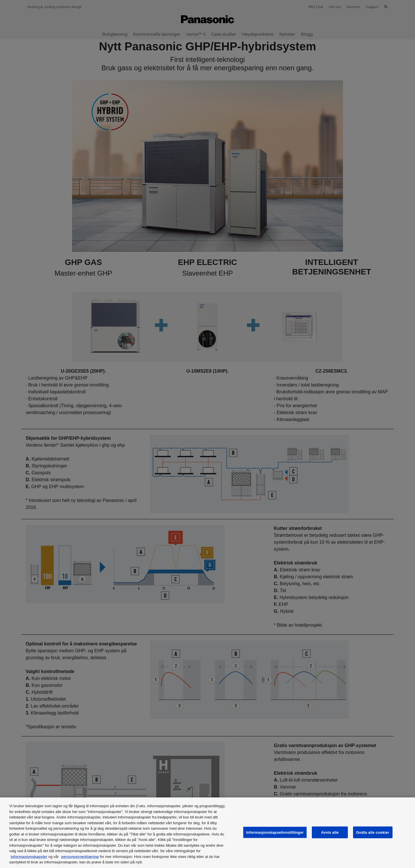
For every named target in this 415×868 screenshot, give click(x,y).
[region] (207, 833)
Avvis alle (330, 832)
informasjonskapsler (29, 857)
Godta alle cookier (373, 832)
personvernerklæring (80, 857)
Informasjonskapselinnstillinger (275, 832)
